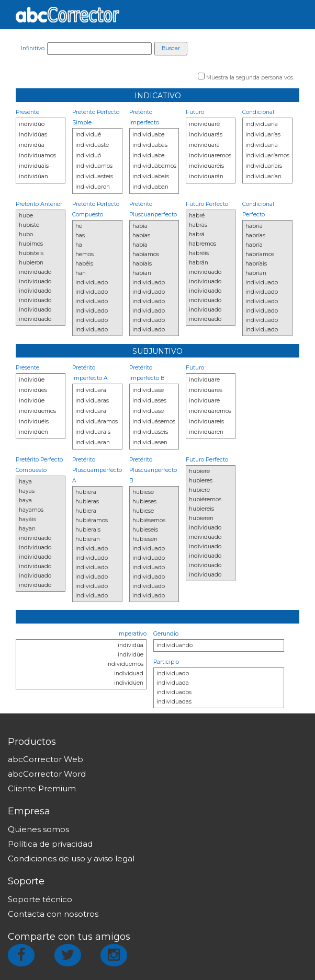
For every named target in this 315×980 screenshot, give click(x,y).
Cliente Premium (42, 788)
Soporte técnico (40, 899)
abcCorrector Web (46, 759)
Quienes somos (38, 829)
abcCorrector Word (47, 774)
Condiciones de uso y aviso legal (71, 858)
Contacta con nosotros (53, 914)
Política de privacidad (50, 844)
